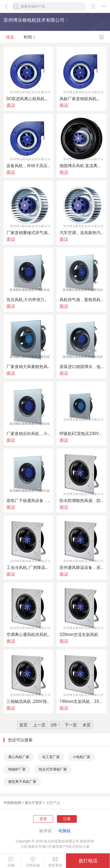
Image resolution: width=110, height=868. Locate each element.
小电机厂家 (82, 757)
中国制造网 (12, 803)
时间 (29, 37)
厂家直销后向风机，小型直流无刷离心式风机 (28, 434)
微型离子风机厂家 (22, 782)
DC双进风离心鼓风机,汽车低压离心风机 (28, 99)
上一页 (39, 725)
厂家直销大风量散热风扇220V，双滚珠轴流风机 (28, 367)
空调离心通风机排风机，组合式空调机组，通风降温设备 (28, 634)
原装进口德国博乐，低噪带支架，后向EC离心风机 (82, 367)
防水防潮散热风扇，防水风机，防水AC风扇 (82, 501)
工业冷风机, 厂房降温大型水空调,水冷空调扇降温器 (28, 568)
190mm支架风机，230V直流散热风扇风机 (82, 701)
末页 (87, 725)
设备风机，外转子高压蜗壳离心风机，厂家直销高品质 (28, 166)
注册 (67, 819)
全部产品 (53, 803)
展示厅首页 (33, 803)
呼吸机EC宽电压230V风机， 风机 (82, 434)
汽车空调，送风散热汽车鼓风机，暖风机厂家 (82, 233)
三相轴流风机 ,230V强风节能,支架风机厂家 (28, 701)
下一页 (71, 725)
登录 (43, 819)
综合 (10, 37)
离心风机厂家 (19, 757)
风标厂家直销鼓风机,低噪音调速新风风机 (82, 99)
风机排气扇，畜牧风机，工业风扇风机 (82, 300)
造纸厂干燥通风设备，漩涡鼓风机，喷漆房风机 (28, 501)
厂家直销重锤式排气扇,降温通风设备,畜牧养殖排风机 (28, 233)
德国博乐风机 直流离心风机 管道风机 (82, 166)
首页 (23, 725)
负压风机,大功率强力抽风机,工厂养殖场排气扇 (28, 300)
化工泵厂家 (51, 757)
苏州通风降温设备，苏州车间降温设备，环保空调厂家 (82, 568)
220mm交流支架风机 (79, 634)
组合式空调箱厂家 (53, 769)
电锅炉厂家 (17, 769)
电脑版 (65, 831)
